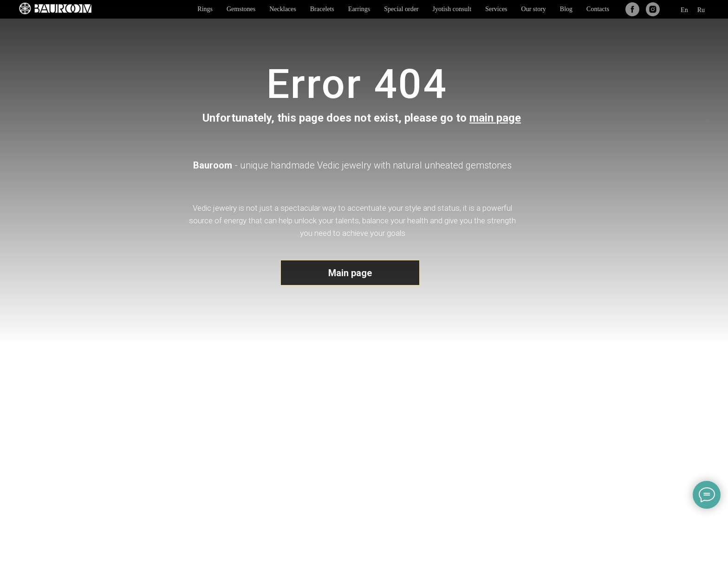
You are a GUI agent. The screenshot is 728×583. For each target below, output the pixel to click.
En (684, 10)
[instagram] (653, 9)
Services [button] (496, 9)
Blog (566, 9)
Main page (350, 273)
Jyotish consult (452, 9)
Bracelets (322, 9)
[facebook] (632, 9)
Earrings (359, 9)
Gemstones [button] (241, 9)
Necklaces (283, 9)
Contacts (598, 9)
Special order (401, 9)
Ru (701, 10)
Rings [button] (205, 9)
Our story (534, 9)
